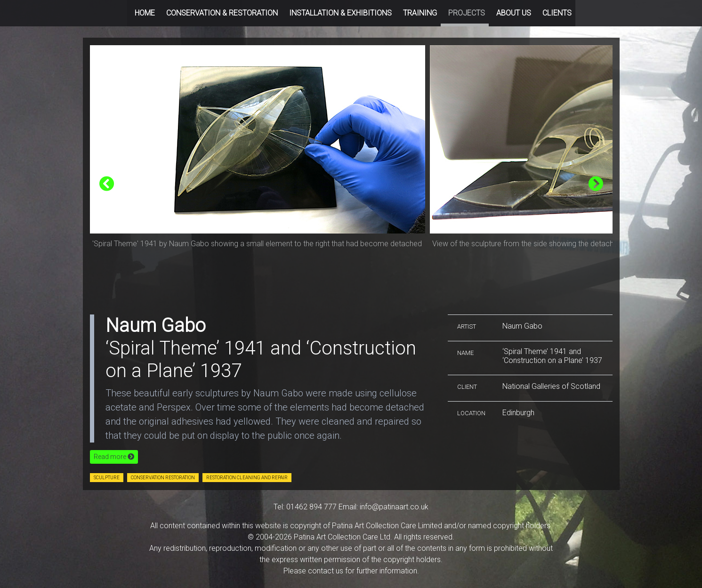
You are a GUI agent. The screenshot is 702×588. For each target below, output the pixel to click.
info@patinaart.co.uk (394, 507)
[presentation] (107, 184)
